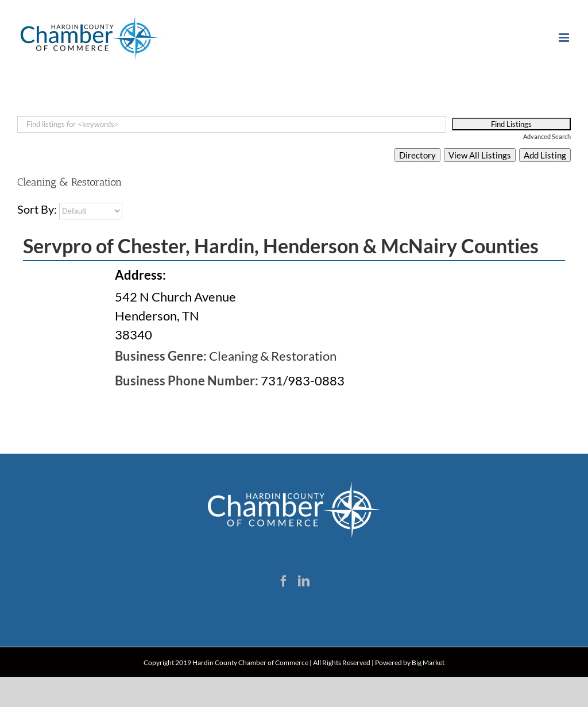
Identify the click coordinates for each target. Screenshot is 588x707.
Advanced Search (547, 136)
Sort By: (37, 209)
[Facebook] (284, 581)
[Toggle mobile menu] (565, 38)
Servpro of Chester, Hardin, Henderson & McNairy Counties (281, 246)
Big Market (428, 662)
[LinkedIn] (304, 581)
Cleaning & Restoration (273, 356)
